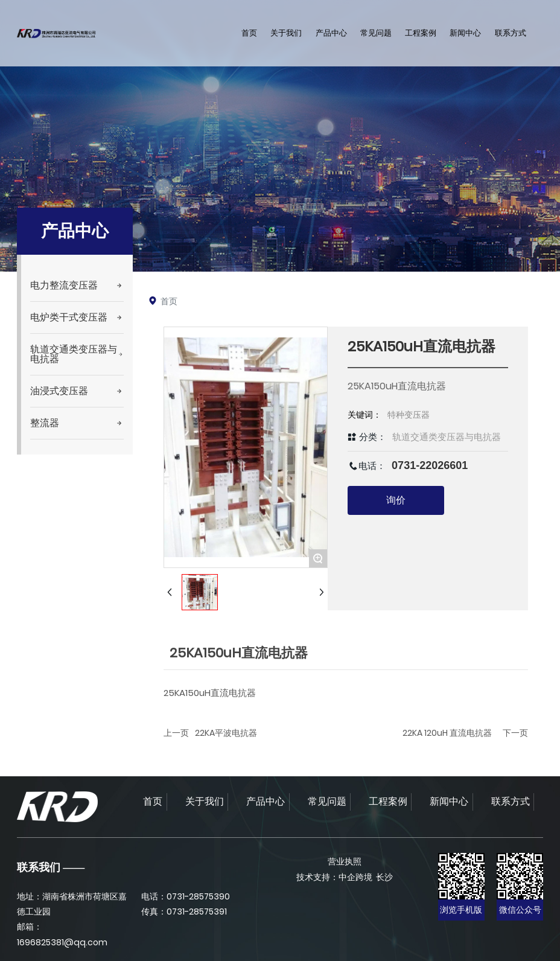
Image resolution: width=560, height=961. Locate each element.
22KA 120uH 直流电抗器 (447, 733)
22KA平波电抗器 (226, 733)
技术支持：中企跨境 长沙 (345, 877)
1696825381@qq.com (62, 942)
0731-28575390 (198, 896)
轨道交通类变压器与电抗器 (447, 437)
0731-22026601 (430, 465)
